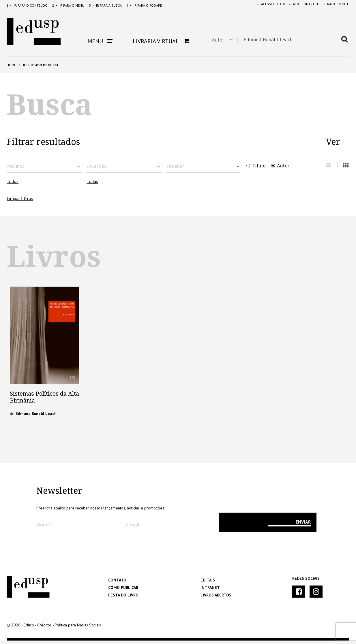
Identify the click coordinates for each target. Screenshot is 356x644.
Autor (283, 166)
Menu (68, 5)
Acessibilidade (268, 5)
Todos (13, 185)
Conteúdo (27, 5)
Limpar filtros (20, 202)
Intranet (210, 591)
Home (11, 65)
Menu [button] (100, 41)
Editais (208, 583)
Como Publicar (123, 591)
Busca (105, 5)
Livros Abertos (216, 598)
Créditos (44, 628)
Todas (92, 185)
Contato (117, 583)
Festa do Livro (123, 598)
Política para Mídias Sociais (78, 628)
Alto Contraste (302, 5)
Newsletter (59, 494)
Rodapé (144, 5)
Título (259, 166)
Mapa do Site (335, 5)
